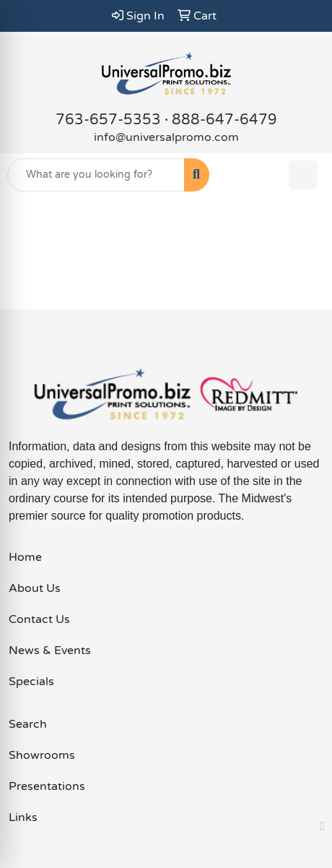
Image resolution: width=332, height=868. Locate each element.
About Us (35, 588)
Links (23, 817)
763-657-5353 (108, 120)
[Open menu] (303, 175)
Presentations (47, 786)
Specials (31, 682)
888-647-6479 (224, 120)
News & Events (50, 650)
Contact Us (39, 619)
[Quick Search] (96, 175)
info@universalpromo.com (166, 137)
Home (25, 557)
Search (28, 724)
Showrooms (42, 755)
